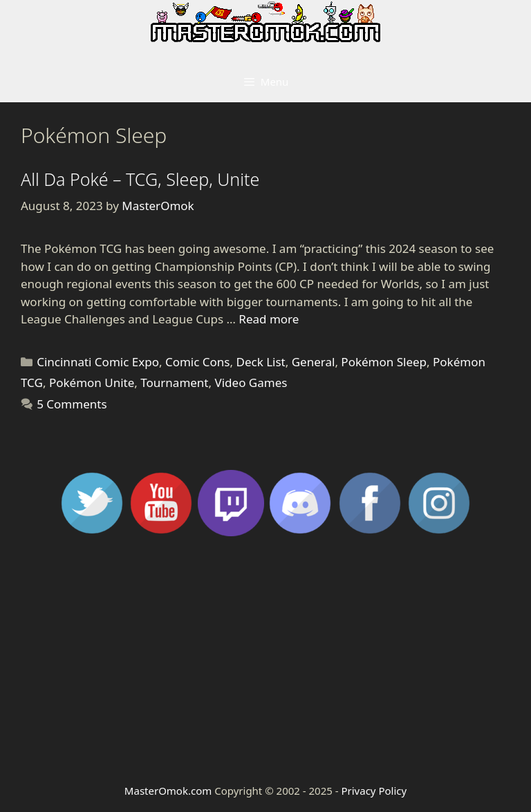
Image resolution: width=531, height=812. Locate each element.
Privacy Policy (374, 791)
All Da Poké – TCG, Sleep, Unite (140, 179)
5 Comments (72, 404)
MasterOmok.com (168, 791)
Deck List (260, 362)
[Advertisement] (265, 659)
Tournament (174, 383)
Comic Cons (198, 362)
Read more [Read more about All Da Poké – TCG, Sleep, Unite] (269, 319)
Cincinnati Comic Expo (98, 362)
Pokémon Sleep (384, 362)
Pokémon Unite (92, 383)
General (314, 362)
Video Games (251, 383)
